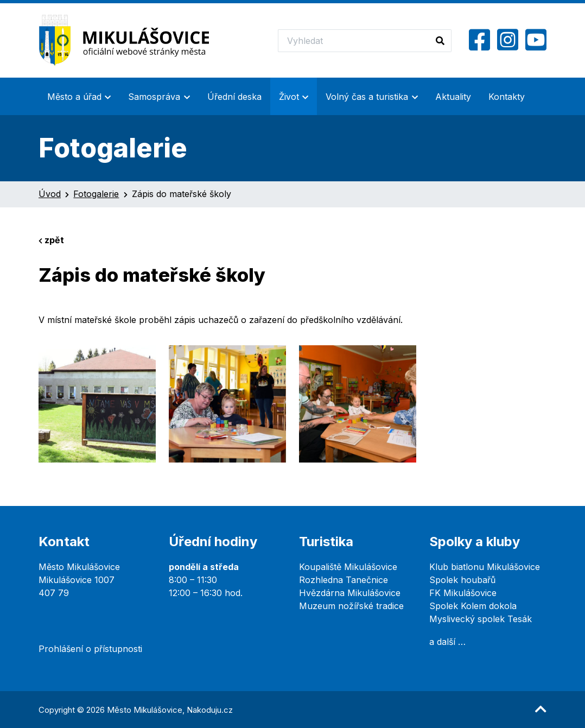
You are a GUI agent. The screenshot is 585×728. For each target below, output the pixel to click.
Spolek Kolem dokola (473, 606)
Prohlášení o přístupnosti (90, 649)
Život (289, 97)
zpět (51, 240)
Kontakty (507, 97)
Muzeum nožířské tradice (351, 606)
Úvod (50, 194)
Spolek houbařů (462, 580)
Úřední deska (234, 97)
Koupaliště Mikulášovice (348, 567)
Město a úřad (74, 97)
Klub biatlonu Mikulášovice (485, 567)
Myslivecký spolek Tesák (481, 619)
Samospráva (154, 97)
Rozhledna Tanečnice (344, 580)
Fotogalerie (96, 194)
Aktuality (453, 97)
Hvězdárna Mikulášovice (350, 593)
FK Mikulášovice (463, 593)
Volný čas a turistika (367, 97)
